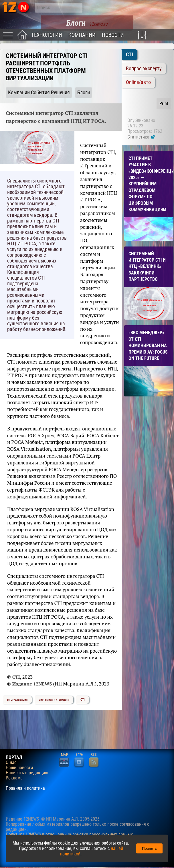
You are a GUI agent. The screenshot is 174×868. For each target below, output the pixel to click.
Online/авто (138, 82)
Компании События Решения (39, 93)
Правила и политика (25, 788)
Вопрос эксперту (144, 69)
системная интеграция (54, 700)
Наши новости (19, 768)
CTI (83, 700)
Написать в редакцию (27, 773)
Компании (82, 35)
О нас (11, 763)
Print (164, 104)
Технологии (47, 35)
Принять (149, 848)
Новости (113, 35)
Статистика (141, 137)
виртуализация (17, 700)
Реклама (14, 778)
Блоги (84, 93)
